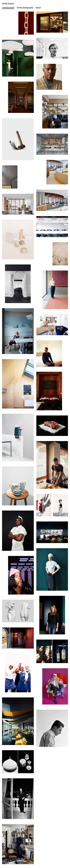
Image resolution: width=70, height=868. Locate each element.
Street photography (25, 8)
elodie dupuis (8, 4)
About (38, 8)
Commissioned (8, 8)
